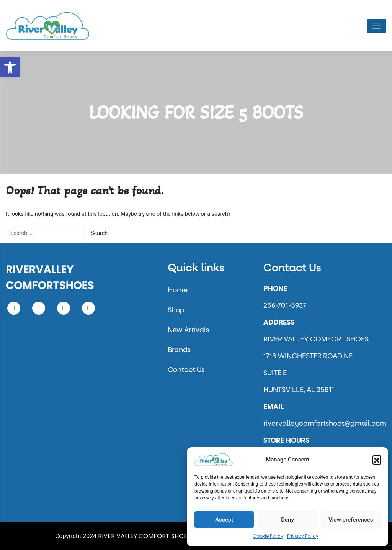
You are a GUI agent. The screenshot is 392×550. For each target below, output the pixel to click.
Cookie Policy (268, 536)
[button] (10, 67)
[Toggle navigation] (376, 26)
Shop (176, 310)
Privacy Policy (303, 536)
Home (178, 291)
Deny (287, 520)
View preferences (351, 520)
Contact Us (186, 370)
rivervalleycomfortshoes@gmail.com (325, 424)
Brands (179, 350)
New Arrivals (188, 330)
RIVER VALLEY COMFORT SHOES (144, 536)
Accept (224, 520)
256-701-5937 (285, 306)
